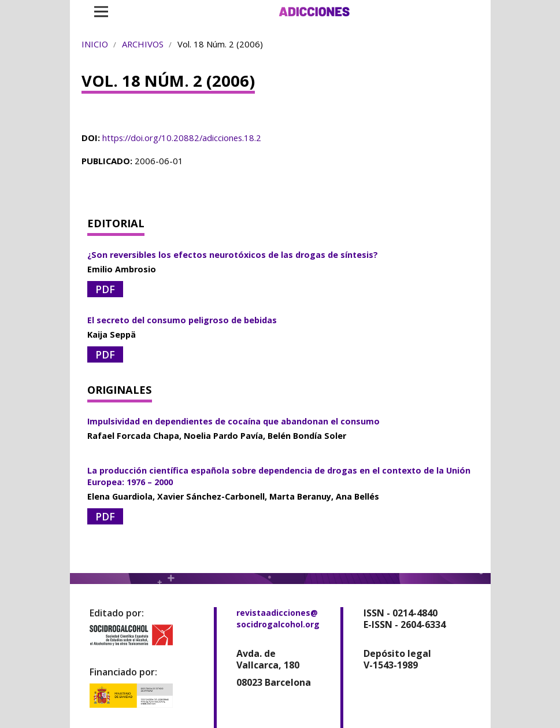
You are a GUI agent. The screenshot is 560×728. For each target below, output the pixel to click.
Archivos (143, 44)
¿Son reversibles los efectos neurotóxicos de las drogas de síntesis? (233, 255)
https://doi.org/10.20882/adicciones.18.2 (182, 138)
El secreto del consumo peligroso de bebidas (182, 320)
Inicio (95, 44)
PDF (105, 289)
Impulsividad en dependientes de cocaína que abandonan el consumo (233, 421)
